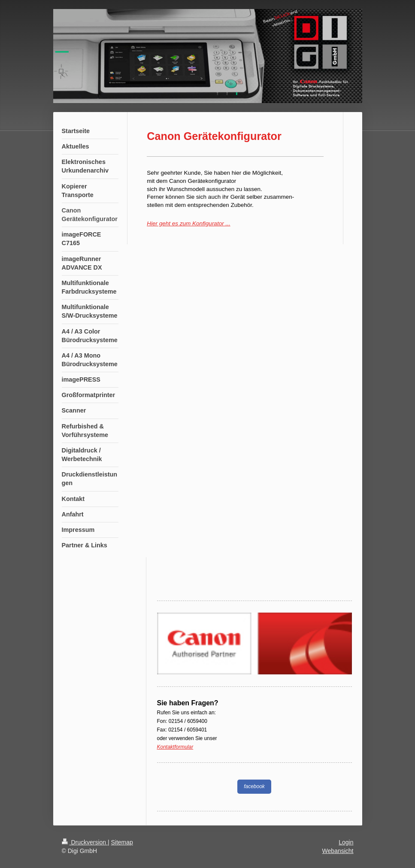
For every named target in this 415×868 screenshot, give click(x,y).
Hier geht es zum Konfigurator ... (188, 223)
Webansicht (338, 851)
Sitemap (122, 842)
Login (346, 842)
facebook (254, 786)
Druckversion (85, 842)
